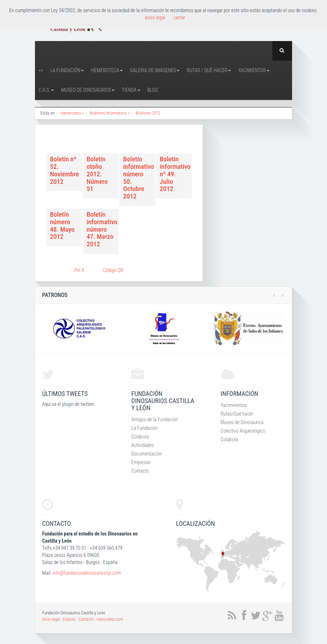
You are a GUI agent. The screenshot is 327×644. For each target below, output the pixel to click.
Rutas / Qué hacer (209, 70)
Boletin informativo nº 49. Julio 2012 (175, 174)
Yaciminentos (234, 405)
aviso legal (155, 17)
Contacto (140, 471)
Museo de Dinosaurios (88, 90)
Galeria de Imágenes (155, 70)
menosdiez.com (110, 619)
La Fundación (67, 70)
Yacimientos (254, 70)
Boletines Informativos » (110, 113)
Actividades (143, 445)
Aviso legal (51, 619)
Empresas (141, 462)
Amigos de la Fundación (155, 419)
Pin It (79, 270)
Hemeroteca (107, 70)
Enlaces (69, 619)
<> (41, 70)
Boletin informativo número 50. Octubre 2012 (139, 178)
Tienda (131, 90)
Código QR (113, 270)
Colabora (140, 437)
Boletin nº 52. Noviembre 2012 (64, 170)
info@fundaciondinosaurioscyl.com (87, 573)
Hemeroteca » (72, 113)
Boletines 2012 (148, 113)
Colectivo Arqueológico (243, 431)
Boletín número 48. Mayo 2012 (62, 225)
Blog (153, 90)
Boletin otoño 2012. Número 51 (97, 174)
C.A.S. (46, 90)
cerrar (180, 17)
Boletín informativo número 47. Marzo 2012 (102, 229)
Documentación (147, 454)
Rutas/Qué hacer (237, 414)
